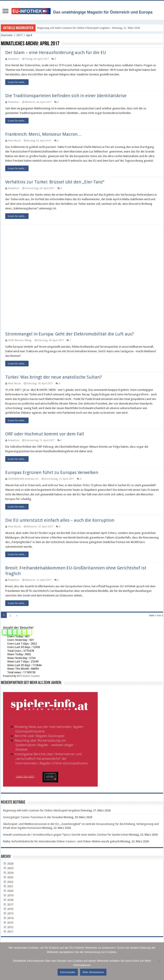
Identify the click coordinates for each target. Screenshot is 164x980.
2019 (8, 895)
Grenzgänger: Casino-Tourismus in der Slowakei (33, 817)
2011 (8, 932)
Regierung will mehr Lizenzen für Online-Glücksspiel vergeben (42, 810)
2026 (8, 864)
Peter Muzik (14, 141)
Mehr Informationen (93, 972)
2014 (8, 918)
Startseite (7, 35)
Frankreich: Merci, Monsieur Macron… (44, 134)
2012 (8, 927)
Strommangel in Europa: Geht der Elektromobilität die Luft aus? (70, 334)
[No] (159, 961)
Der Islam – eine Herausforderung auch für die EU (56, 52)
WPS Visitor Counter (28, 676)
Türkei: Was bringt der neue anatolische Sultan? (54, 377)
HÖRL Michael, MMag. (20, 340)
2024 (8, 873)
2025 (8, 868)
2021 (8, 886)
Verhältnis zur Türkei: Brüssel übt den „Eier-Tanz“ (55, 182)
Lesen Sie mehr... (17, 82)
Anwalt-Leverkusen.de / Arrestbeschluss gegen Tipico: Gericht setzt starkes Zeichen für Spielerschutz (66, 835)
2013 (8, 923)
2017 (19, 35)
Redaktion (14, 59)
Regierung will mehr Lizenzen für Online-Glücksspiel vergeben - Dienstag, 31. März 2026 (89, 28)
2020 (8, 891)
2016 (8, 909)
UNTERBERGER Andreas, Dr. (23, 479)
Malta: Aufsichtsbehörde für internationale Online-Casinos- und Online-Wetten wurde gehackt (61, 841)
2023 (8, 877)
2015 (8, 913)
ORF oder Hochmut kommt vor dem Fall (45, 434)
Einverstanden (68, 972)
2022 (8, 882)
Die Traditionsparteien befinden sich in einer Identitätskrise (66, 96)
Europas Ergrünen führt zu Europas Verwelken (52, 472)
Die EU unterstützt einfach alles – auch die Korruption (60, 520)
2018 (8, 900)
